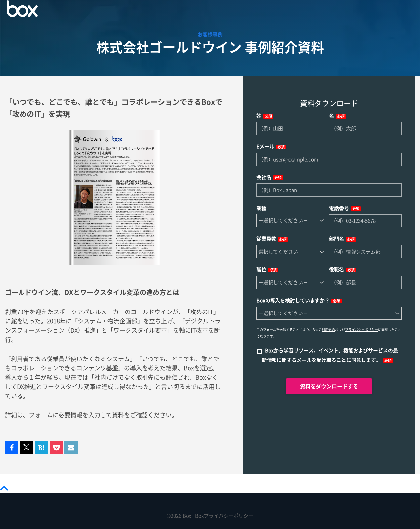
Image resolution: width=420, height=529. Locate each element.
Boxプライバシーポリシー (224, 516)
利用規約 (328, 330)
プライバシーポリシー (361, 330)
